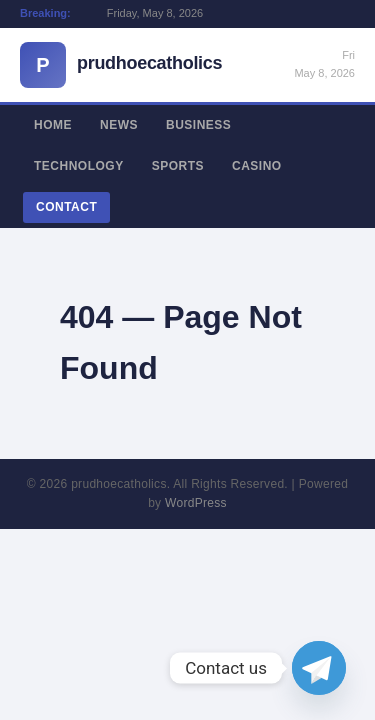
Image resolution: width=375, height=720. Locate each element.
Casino (257, 166)
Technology (79, 166)
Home (53, 125)
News (119, 125)
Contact (66, 207)
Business (198, 125)
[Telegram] (319, 668)
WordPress (196, 503)
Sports (178, 166)
